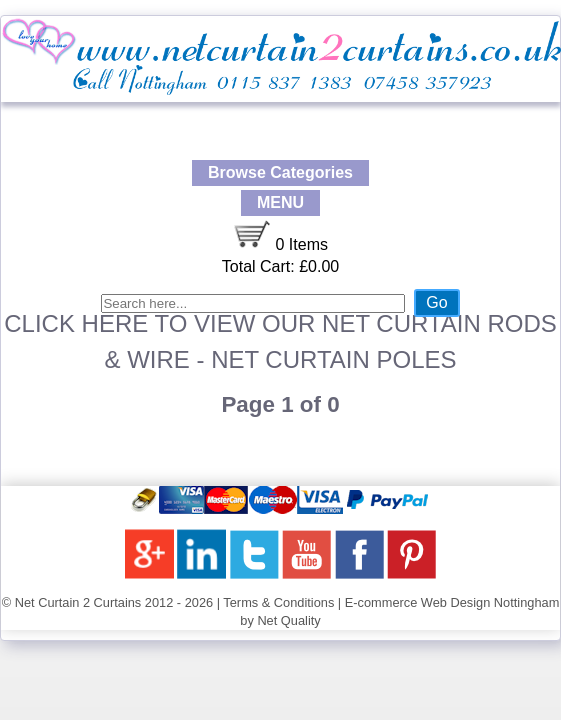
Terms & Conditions (278, 602)
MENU (280, 202)
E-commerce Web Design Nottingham (452, 602)
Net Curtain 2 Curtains (78, 602)
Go (436, 302)
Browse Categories (280, 172)
